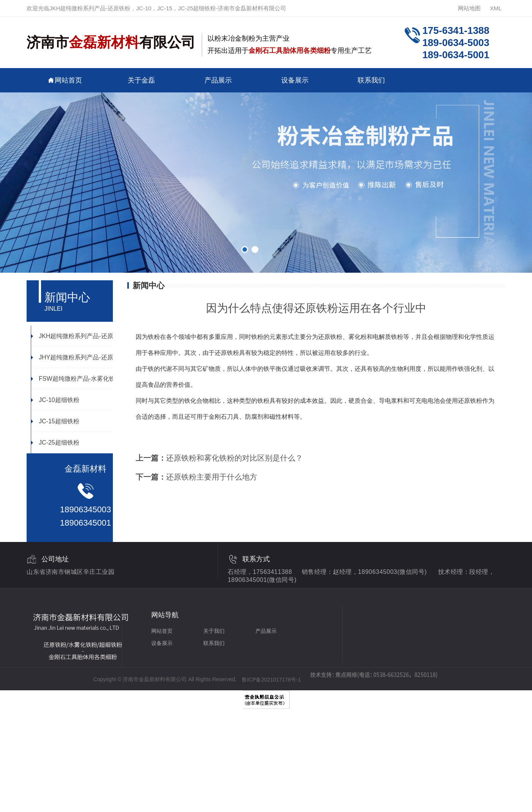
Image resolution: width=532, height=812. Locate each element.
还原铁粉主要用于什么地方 (212, 477)
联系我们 (371, 80)
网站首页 (65, 80)
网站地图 (469, 8)
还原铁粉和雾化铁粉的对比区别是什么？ (234, 458)
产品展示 (218, 80)
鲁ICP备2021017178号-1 (271, 680)
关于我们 (214, 631)
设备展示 (295, 80)
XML (496, 8)
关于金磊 (141, 80)
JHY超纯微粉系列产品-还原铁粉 (78, 357)
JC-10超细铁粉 (55, 400)
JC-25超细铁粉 (55, 442)
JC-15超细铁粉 (55, 421)
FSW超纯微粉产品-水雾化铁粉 (76, 378)
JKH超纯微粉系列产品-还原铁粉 (78, 336)
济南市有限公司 (111, 42)
